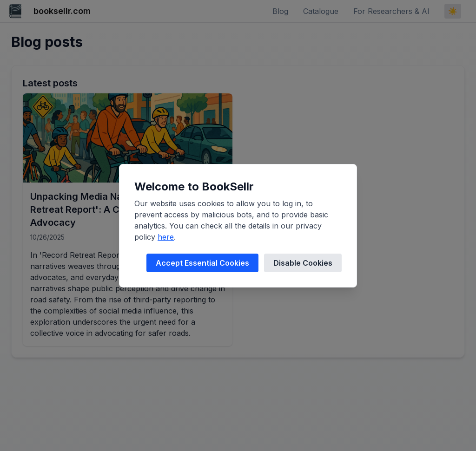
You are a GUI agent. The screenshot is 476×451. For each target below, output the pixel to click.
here (166, 237)
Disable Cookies (303, 263)
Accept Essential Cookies (202, 263)
